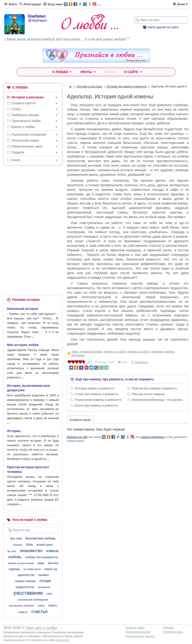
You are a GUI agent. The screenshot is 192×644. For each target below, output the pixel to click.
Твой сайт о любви (41, 628)
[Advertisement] (33, 199)
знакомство (31, 551)
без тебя (16, 538)
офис (75, 352)
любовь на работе (115, 352)
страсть (23, 612)
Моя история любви (23, 345)
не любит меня (32, 569)
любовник (157, 352)
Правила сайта (135, 628)
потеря (45, 581)
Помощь (168, 628)
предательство (25, 587)
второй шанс (45, 545)
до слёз (12, 551)
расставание (28, 593)
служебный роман (91, 352)
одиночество (26, 575)
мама (41, 563)
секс (49, 594)
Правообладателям (138, 632)
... (82, 4)
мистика (53, 563)
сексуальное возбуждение (33, 600)
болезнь (18, 545)
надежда (14, 569)
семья (41, 606)
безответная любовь (41, 538)
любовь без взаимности (41, 557)
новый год (51, 569)
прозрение (78, 355)
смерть (53, 606)
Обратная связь (173, 632)
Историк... (15, 431)
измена (170, 352)
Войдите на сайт (77, 437)
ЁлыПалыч (37, 16)
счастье (39, 611)
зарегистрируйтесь (153, 437)
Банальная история (23, 309)
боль (30, 545)
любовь (15, 557)
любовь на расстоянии (21, 563)
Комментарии (80, 420)
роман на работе (139, 352)
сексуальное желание (21, 606)
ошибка (43, 575)
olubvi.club (63, 640)
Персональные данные (140, 636)
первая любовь (25, 581)
